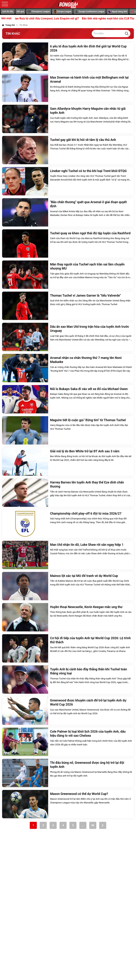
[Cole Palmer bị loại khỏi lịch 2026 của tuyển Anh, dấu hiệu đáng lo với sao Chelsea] (68, 742)
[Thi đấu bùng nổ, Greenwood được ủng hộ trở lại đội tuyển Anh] (68, 773)
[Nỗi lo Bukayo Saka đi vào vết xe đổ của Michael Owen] (68, 399)
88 (93, 825)
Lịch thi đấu (8, 12)
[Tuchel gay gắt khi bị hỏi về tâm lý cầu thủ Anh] (68, 150)
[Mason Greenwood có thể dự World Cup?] (68, 804)
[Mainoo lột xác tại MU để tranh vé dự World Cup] (68, 586)
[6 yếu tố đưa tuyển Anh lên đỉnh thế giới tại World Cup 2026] (68, 57)
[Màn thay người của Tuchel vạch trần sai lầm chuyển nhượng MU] (68, 275)
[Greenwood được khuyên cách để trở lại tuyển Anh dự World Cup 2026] (68, 711)
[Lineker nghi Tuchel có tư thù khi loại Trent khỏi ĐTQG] (68, 181)
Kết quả (20, 12)
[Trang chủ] (8, 25)
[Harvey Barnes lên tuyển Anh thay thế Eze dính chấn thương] (68, 493)
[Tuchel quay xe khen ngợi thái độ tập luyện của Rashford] (68, 243)
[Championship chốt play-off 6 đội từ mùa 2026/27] (68, 524)
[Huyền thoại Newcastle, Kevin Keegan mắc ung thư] (68, 617)
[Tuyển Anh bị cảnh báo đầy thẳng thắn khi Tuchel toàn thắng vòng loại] (68, 680)
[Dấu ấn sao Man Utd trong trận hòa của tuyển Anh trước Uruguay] (68, 337)
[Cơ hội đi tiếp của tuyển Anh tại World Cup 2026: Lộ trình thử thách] (68, 648)
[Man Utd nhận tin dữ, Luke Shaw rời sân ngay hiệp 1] (68, 555)
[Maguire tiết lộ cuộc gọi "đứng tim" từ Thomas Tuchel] (68, 430)
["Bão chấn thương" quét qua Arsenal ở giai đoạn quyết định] (68, 212)
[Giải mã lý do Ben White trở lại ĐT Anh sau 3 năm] (68, 462)
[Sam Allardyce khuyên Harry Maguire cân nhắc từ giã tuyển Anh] (68, 119)
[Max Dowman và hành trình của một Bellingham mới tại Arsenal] (68, 88)
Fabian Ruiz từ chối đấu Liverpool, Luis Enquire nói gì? (49, 19)
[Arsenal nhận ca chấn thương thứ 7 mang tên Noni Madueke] (68, 368)
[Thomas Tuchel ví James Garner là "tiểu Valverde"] (68, 306)
